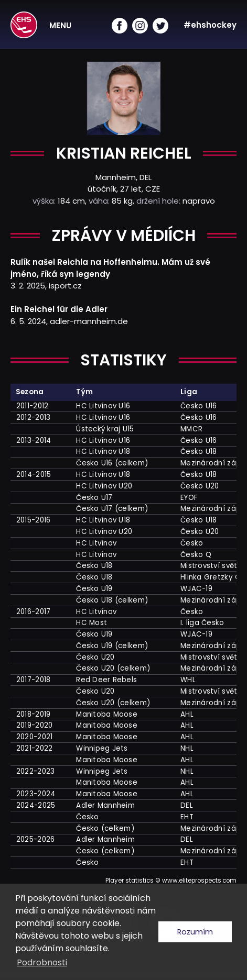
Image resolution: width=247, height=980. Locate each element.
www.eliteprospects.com (199, 881)
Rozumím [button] (195, 932)
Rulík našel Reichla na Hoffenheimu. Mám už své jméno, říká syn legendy (110, 268)
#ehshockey (210, 25)
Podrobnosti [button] (42, 962)
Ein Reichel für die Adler (59, 309)
